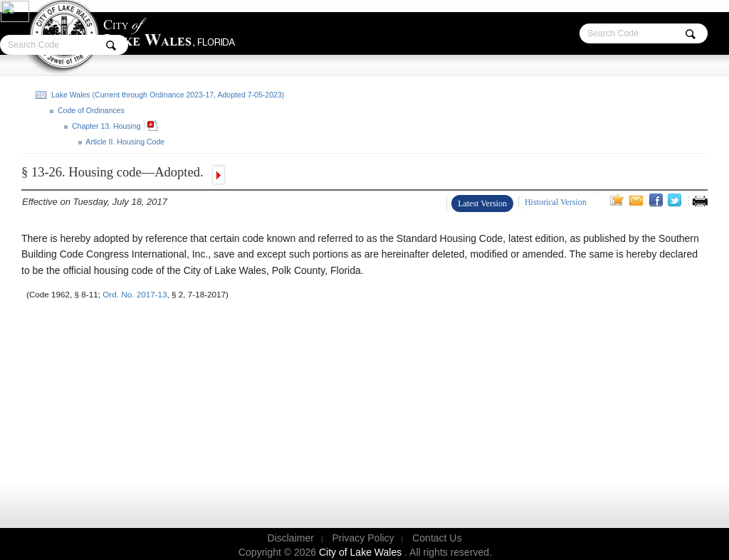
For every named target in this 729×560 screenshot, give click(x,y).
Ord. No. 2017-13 (135, 294)
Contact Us (437, 538)
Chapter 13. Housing (105, 126)
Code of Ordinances (90, 110)
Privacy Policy (363, 538)
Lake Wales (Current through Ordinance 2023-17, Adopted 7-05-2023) (167, 95)
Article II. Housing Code (124, 142)
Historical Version (556, 202)
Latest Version (482, 204)
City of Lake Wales (362, 552)
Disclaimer (291, 538)
